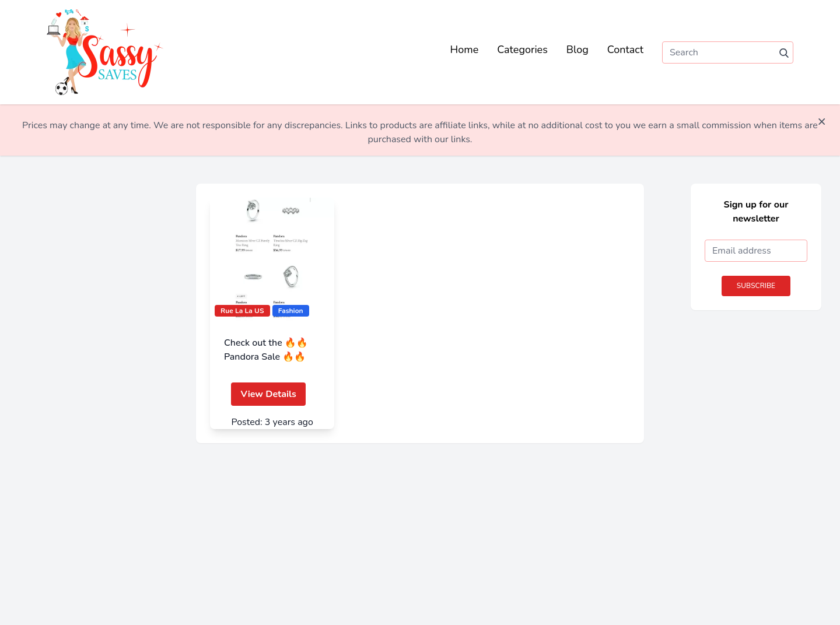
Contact (625, 50)
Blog (577, 50)
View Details (268, 394)
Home (465, 50)
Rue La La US (242, 311)
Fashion (291, 311)
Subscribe (756, 286)
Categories (522, 50)
